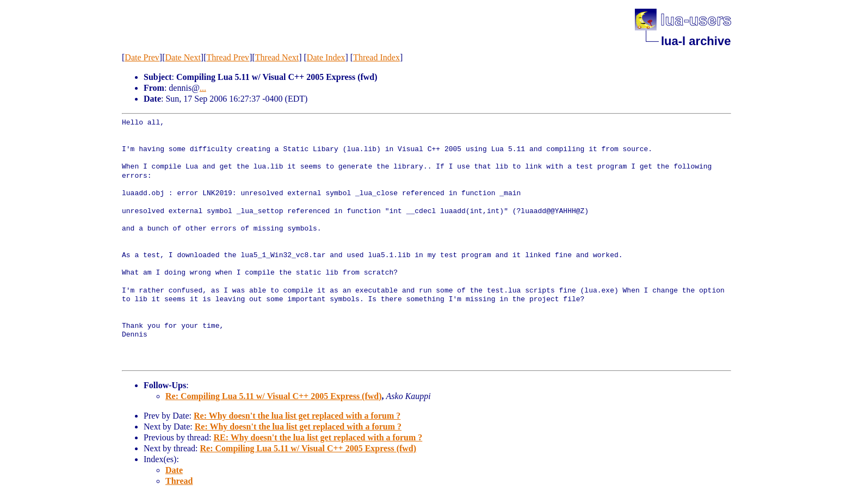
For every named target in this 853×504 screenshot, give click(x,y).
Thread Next (277, 57)
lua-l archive (696, 41)
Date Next (183, 57)
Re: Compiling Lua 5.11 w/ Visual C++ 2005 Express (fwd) (274, 396)
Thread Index (376, 57)
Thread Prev (228, 57)
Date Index (326, 57)
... (203, 88)
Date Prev (142, 57)
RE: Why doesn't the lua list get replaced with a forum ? (318, 437)
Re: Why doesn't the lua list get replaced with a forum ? (297, 416)
